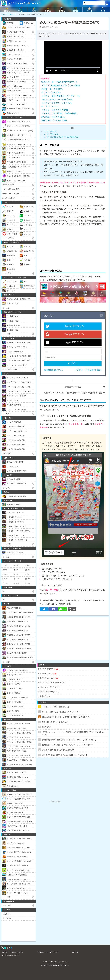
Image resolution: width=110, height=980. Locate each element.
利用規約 (45, 961)
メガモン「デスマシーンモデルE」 (57, 103)
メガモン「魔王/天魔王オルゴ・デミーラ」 (61, 96)
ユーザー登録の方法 (51, 134)
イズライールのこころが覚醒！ (56, 110)
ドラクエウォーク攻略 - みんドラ (24, 3)
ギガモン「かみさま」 (52, 92)
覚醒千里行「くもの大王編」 (55, 120)
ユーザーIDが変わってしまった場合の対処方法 (61, 137)
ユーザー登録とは (50, 131)
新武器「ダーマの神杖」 (53, 89)
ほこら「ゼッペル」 (50, 106)
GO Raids (75, 952)
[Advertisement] (73, 247)
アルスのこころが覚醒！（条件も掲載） (60, 113)
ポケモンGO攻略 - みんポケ (11, 955)
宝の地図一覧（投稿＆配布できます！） (60, 82)
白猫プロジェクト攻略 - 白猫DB (12, 952)
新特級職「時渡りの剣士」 (54, 117)
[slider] (73, 68)
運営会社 (54, 961)
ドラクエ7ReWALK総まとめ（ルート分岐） (61, 85)
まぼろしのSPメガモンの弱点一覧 (57, 99)
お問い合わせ (64, 961)
